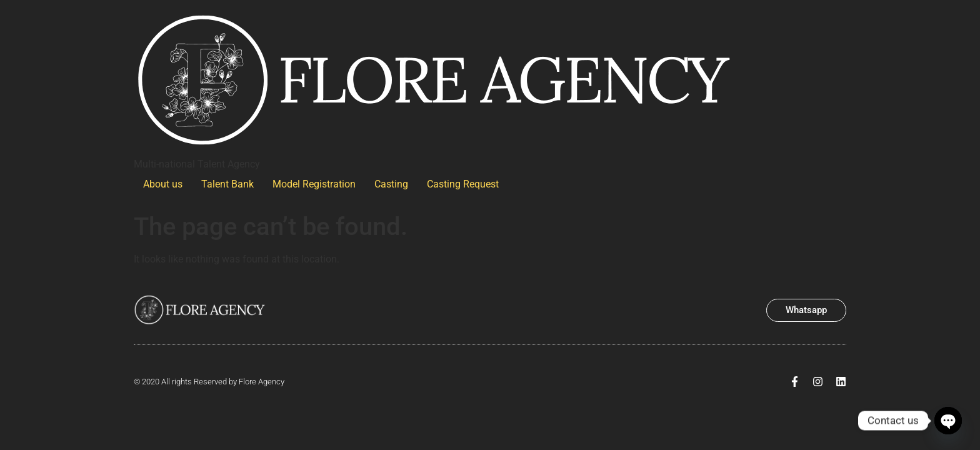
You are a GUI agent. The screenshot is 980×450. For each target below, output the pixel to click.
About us (163, 184)
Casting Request (463, 184)
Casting (391, 184)
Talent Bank (227, 184)
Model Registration (314, 184)
